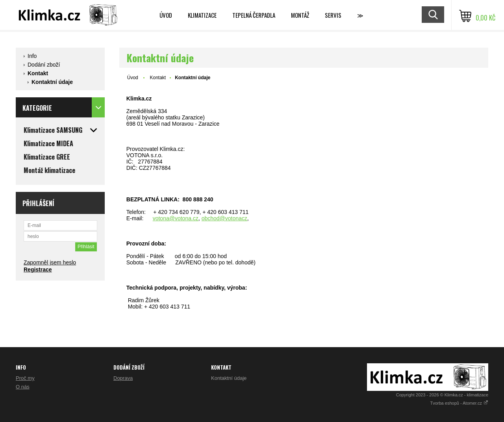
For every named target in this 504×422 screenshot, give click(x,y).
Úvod (166, 15)
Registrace (38, 270)
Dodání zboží (44, 65)
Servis (333, 15)
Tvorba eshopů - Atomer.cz (459, 403)
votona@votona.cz (176, 218)
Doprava (123, 378)
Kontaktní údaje (52, 82)
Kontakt (38, 73)
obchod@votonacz (224, 218)
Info (32, 56)
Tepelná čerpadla (254, 15)
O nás (23, 387)
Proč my (25, 378)
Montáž (300, 15)
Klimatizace (202, 15)
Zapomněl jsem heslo (50, 262)
